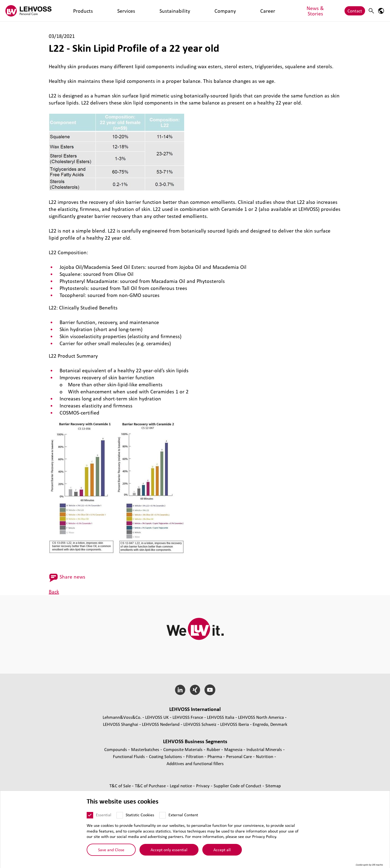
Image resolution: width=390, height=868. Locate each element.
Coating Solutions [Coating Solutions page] (166, 756)
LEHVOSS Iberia (235, 724)
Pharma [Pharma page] (215, 756)
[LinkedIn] (180, 690)
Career (169, 11)
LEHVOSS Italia (221, 717)
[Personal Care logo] (28, 11)
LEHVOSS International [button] (195, 709)
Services (94, 11)
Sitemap (273, 786)
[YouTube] (210, 690)
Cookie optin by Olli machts (369, 865)
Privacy (203, 786)
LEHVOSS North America (261, 717)
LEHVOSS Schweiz (200, 724)
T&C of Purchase (151, 786)
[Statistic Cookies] (120, 815)
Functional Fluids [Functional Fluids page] (129, 756)
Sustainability (121, 11)
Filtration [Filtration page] (195, 756)
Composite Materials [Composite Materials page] (183, 749)
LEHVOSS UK (157, 717)
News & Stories (196, 11)
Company (148, 11)
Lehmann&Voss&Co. (122, 717)
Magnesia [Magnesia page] (234, 749)
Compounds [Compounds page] (116, 749)
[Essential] (90, 815)
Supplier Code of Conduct (238, 786)
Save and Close (111, 850)
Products (72, 11)
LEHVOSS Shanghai (121, 724)
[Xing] (195, 690)
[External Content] (162, 815)
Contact (355, 11)
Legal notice (181, 786)
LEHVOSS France (188, 717)
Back (54, 592)
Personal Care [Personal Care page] (240, 756)
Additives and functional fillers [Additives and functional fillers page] (195, 763)
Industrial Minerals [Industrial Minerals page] (265, 749)
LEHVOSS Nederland (161, 724)
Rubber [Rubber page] (214, 749)
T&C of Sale (121, 786)
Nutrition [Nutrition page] (265, 756)
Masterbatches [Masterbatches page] (146, 749)
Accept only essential (169, 850)
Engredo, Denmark (270, 724)
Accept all (222, 850)
